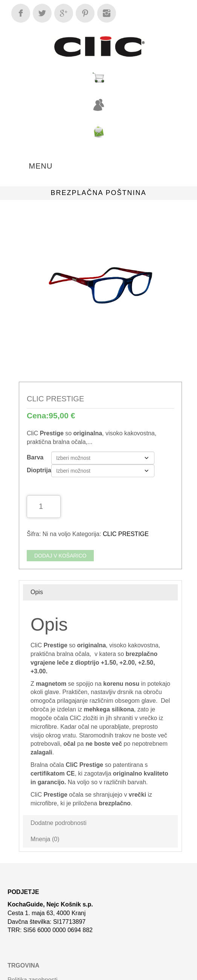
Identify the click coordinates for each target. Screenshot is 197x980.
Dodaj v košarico (60, 556)
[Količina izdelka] (44, 507)
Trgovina (23, 965)
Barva (35, 457)
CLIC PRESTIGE (126, 534)
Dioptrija (39, 470)
